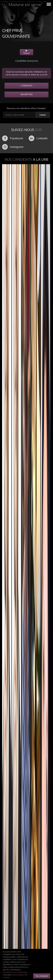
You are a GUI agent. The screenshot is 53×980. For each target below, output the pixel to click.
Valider (43, 115)
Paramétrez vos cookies (13, 972)
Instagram (13, 147)
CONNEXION (26, 86)
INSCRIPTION (27, 94)
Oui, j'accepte (42, 976)
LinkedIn (38, 138)
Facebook (13, 138)
